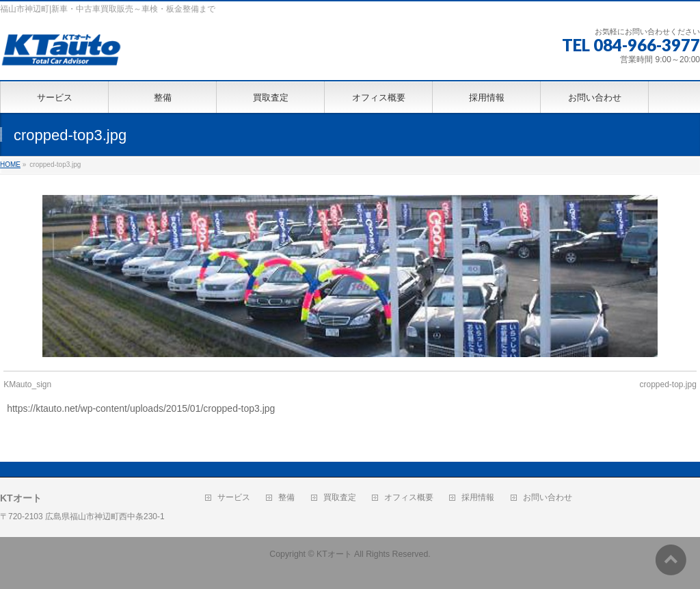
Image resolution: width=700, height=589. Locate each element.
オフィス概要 (409, 498)
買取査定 (340, 498)
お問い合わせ (548, 498)
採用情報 (478, 498)
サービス (234, 498)
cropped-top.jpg (668, 384)
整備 (286, 498)
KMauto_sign (27, 384)
